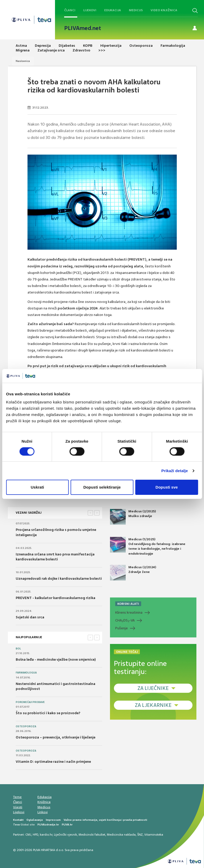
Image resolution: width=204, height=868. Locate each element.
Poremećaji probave (30, 702)
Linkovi (43, 812)
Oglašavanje (35, 820)
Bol (18, 649)
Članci (70, 10)
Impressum (53, 820)
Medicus (136, 10)
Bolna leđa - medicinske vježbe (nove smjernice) (56, 659)
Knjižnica (44, 802)
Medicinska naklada (121, 835)
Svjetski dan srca (30, 617)
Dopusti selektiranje (102, 487)
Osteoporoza (26, 726)
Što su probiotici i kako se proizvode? (48, 713)
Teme (17, 797)
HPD (35, 835)
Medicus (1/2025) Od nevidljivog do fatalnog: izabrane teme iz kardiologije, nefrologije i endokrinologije (148, 546)
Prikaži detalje (175, 471)
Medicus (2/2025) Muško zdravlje (133, 517)
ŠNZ (140, 835)
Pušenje (122, 628)
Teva (16, 825)
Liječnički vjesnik (65, 835)
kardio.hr (46, 835)
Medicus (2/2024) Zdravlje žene (133, 573)
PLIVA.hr (67, 825)
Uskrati (37, 487)
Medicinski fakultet (92, 835)
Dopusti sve (167, 487)
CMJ (28, 835)
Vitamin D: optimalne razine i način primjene (53, 762)
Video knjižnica (164, 10)
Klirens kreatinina (129, 612)
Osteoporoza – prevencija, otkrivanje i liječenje (56, 737)
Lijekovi (90, 10)
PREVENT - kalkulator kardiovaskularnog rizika (56, 598)
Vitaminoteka (154, 835)
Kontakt (18, 820)
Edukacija (113, 10)
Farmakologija (26, 673)
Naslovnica (23, 61)
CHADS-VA (125, 620)
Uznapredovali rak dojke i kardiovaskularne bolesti (59, 579)
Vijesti (18, 807)
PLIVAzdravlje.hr (48, 825)
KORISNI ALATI (128, 604)
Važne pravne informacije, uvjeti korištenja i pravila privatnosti (105, 820)
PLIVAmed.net (83, 28)
